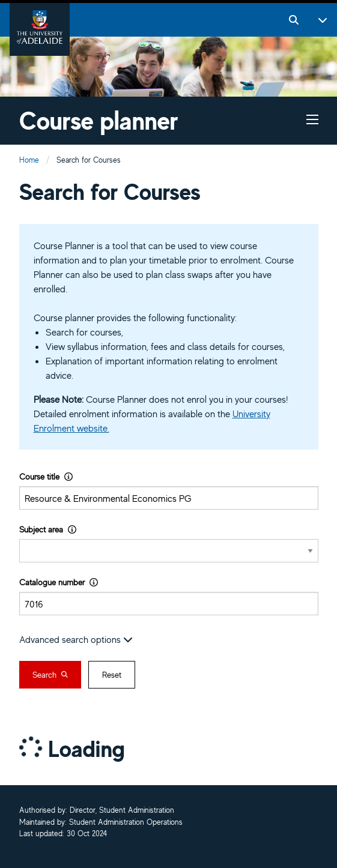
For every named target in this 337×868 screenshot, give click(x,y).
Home (29, 160)
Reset (112, 675)
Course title (46, 476)
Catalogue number (59, 582)
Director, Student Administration (122, 811)
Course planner (99, 120)
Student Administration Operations (126, 823)
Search (50, 675)
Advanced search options (76, 639)
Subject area (48, 529)
